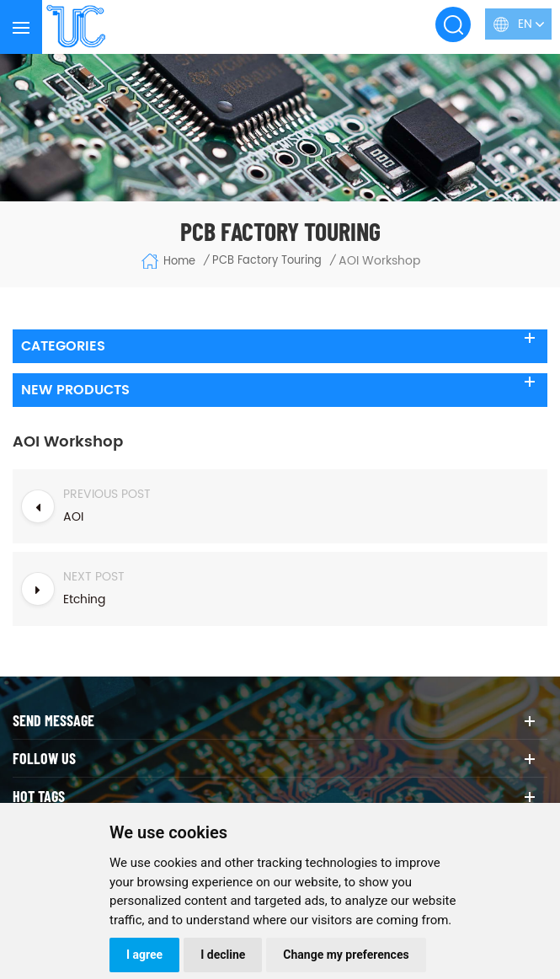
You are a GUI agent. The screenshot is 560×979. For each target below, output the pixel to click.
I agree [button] (144, 955)
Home (168, 261)
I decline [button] (223, 955)
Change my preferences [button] (346, 955)
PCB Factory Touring (267, 261)
